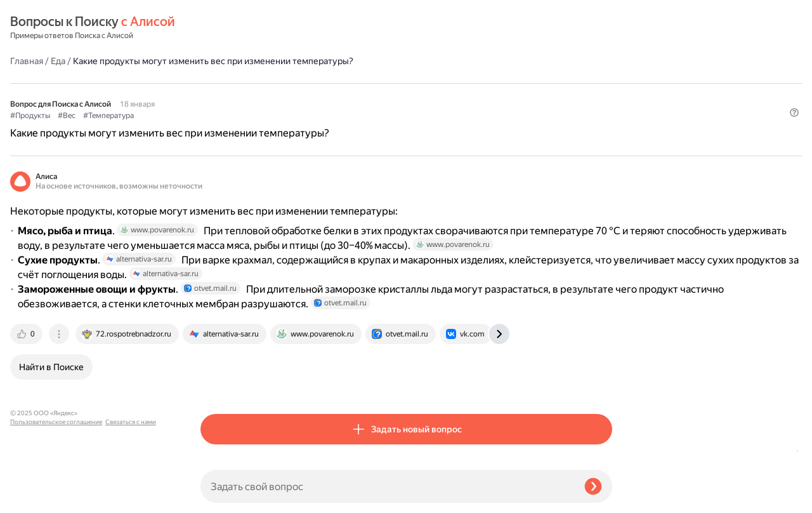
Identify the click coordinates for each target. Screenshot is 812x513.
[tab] (218, 366)
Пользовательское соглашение (56, 489)
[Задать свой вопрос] (387, 486)
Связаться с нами (36, 498)
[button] (605, 104)
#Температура (299, 83)
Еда (248, 28)
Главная (217, 28)
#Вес (257, 83)
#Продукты (220, 83)
